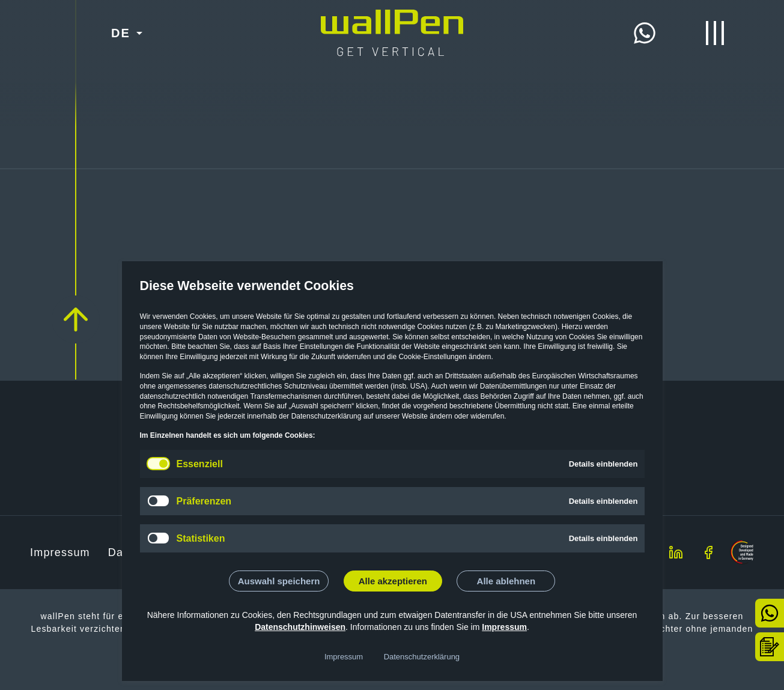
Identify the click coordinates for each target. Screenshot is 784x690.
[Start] (392, 20)
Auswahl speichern (279, 581)
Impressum (504, 627)
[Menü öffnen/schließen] (715, 33)
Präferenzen (204, 501)
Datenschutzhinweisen (300, 627)
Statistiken (201, 538)
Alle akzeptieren (393, 581)
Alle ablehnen (506, 581)
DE (121, 33)
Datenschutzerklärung (422, 657)
